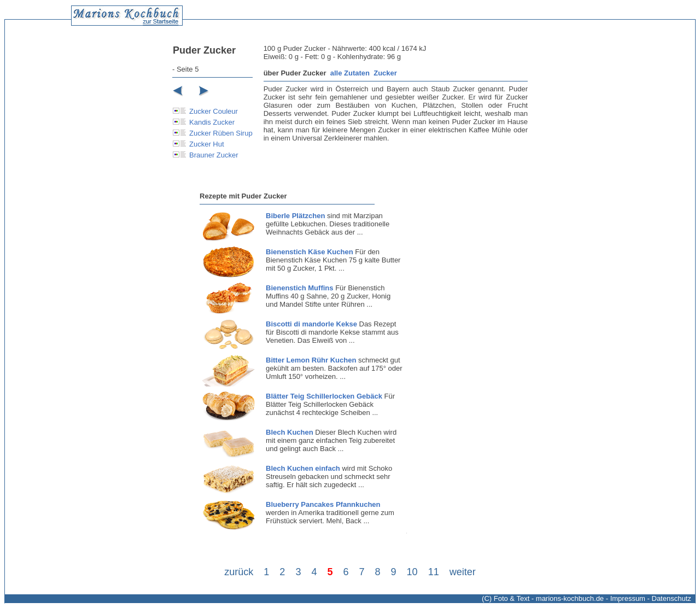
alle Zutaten (350, 73)
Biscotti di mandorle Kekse (311, 324)
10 (412, 572)
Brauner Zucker (214, 155)
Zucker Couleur (214, 111)
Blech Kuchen (290, 432)
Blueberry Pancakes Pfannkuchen (323, 504)
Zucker (385, 73)
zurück (239, 572)
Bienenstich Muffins (300, 288)
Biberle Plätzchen (295, 216)
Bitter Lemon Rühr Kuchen (311, 360)
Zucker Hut (207, 144)
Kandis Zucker (212, 122)
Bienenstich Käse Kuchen (310, 252)
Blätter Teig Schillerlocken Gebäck (324, 396)
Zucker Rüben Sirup (221, 133)
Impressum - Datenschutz (651, 598)
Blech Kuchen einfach (303, 468)
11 (434, 572)
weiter (463, 572)
